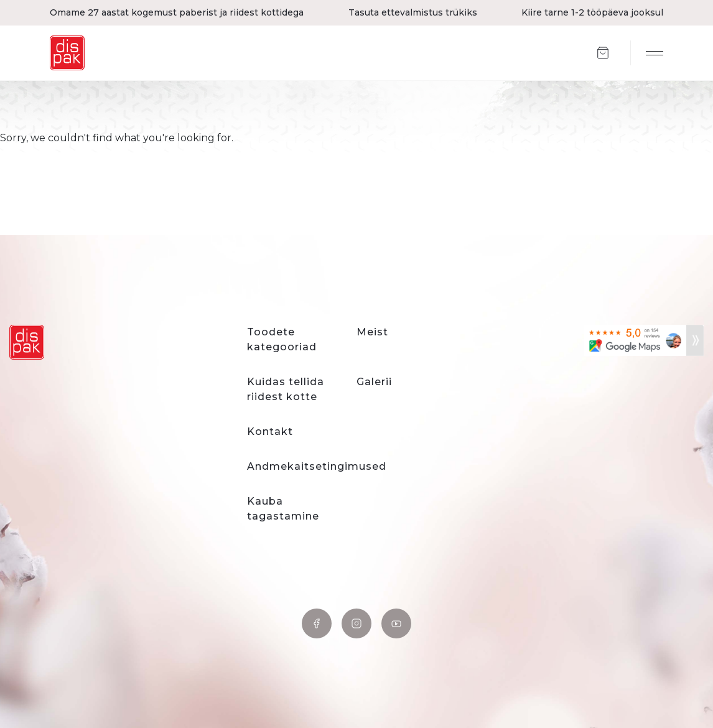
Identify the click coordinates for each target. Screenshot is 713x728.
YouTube (396, 623)
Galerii (374, 382)
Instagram (357, 623)
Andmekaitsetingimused (317, 466)
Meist (372, 332)
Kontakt (270, 432)
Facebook (317, 623)
